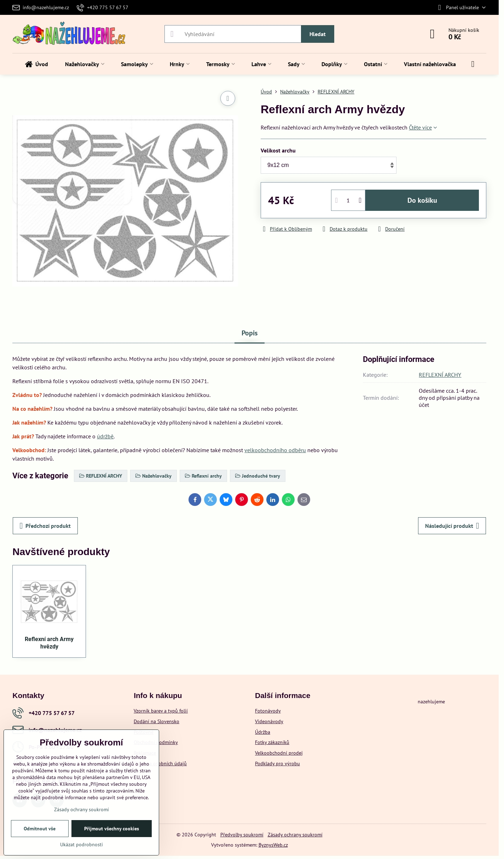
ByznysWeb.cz (273, 845)
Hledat (318, 34)
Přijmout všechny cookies (112, 829)
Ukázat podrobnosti (82, 844)
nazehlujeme (431, 702)
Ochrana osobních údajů (160, 763)
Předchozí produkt (45, 526)
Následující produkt (452, 526)
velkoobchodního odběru (275, 450)
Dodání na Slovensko (157, 721)
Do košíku (422, 200)
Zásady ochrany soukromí (295, 835)
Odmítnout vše (40, 829)
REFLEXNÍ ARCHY (440, 375)
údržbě (105, 436)
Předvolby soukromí (242, 835)
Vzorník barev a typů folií (161, 711)
